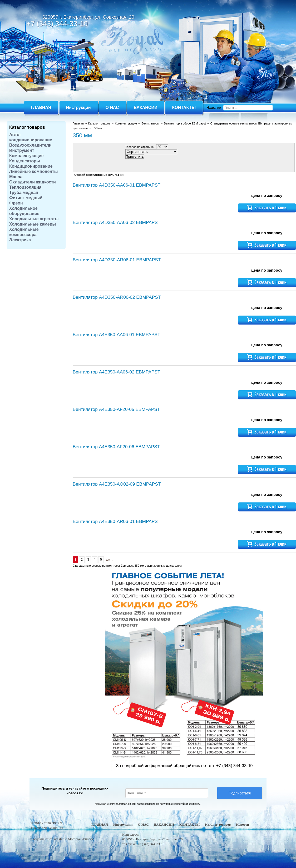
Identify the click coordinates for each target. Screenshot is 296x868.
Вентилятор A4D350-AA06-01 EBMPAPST (117, 185)
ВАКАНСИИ (164, 824)
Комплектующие (26, 156)
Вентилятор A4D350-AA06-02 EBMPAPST (117, 222)
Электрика (20, 240)
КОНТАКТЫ (190, 824)
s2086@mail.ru (52, 828)
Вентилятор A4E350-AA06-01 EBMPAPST (116, 335)
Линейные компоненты (34, 171)
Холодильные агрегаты (34, 219)
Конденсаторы (25, 161)
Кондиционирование (31, 166)
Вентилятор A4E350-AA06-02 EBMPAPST (116, 372)
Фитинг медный (26, 198)
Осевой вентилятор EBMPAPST (97, 175)
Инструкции (123, 824)
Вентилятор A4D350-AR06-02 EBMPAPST (117, 297)
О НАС (143, 824)
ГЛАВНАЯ (100, 824)
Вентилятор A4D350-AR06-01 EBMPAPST (117, 260)
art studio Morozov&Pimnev (74, 839)
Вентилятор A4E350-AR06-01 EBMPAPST (117, 521)
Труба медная (24, 193)
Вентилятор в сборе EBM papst (185, 123)
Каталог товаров (27, 127)
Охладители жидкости (33, 182)
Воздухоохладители (30, 145)
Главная (78, 123)
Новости (242, 824)
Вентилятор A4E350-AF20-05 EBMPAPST (116, 409)
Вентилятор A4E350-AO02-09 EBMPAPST (117, 484)
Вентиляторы (150, 123)
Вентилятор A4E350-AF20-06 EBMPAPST (116, 447)
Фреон (16, 203)
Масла (16, 177)
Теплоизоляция (25, 187)
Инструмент (22, 150)
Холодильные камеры (33, 224)
